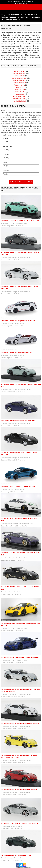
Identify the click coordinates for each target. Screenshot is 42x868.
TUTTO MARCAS (30, 15)
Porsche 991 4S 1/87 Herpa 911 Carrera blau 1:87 (18, 487)
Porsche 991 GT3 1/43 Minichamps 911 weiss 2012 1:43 (20, 723)
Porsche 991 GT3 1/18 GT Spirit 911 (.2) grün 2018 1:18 (20, 221)
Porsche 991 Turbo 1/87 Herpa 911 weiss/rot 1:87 (18, 321)
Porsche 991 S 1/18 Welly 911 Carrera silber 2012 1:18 (20, 823)
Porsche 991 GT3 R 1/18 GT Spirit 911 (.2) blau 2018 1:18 (21, 657)
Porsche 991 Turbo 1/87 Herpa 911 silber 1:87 (17, 353)
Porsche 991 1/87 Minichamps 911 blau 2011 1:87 (18, 421)
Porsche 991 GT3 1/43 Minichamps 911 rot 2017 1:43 (19, 789)
